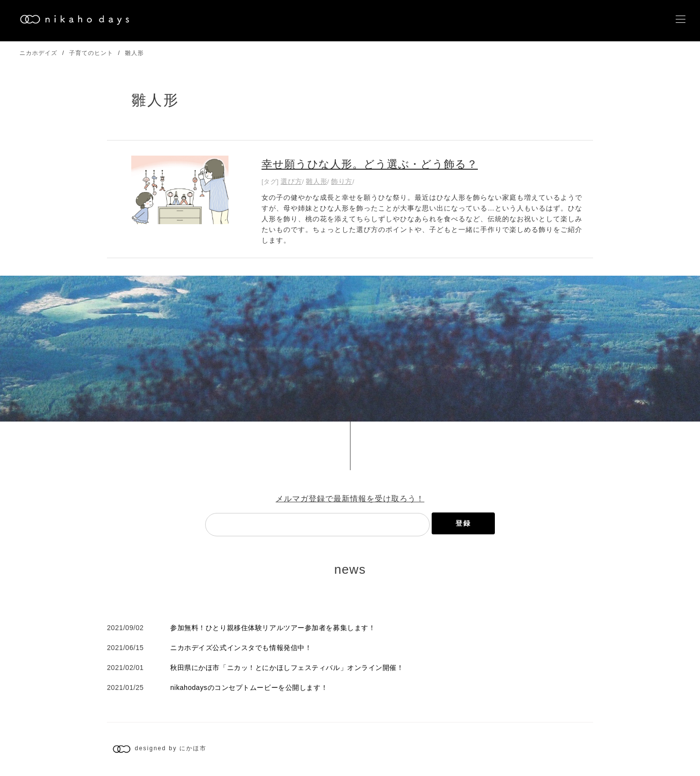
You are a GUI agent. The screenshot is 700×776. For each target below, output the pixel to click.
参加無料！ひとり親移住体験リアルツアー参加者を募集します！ (273, 628)
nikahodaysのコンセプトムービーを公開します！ (249, 688)
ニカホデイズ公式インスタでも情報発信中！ (241, 648)
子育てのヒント (91, 53)
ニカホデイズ (38, 53)
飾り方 (342, 181)
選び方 (291, 181)
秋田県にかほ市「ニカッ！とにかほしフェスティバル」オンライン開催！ (287, 668)
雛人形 (134, 53)
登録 (463, 523)
